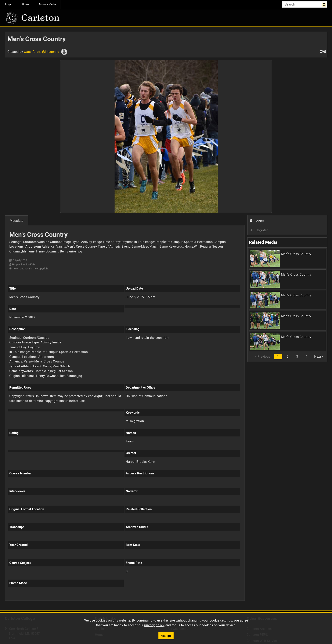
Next (319, 356)
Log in (9, 4)
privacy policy (154, 625)
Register (259, 230)
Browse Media (48, 4)
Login (257, 220)
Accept (166, 636)
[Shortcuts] (323, 51)
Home (26, 4)
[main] (166, 319)
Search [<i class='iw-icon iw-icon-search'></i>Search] (325, 4)
